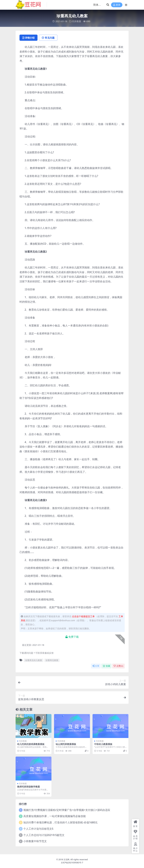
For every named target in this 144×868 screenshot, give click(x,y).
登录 (117, 5)
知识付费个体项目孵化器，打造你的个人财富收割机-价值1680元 (61, 822)
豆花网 (66, 860)
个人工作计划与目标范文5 (38, 829)
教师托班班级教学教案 (29, 787)
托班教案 (77, 21)
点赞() (118, 666)
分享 (96, 666)
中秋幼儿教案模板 (103, 744)
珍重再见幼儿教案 (34, 660)
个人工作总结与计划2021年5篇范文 (44, 835)
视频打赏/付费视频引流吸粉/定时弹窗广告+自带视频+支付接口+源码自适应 (67, 810)
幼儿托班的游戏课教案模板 (31, 744)
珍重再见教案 (52, 660)
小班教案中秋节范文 (35, 841)
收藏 (106, 666)
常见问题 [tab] (48, 38)
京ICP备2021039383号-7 (72, 863)
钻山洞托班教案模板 (66, 744)
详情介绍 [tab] (28, 38)
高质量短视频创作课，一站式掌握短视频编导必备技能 (55, 816)
